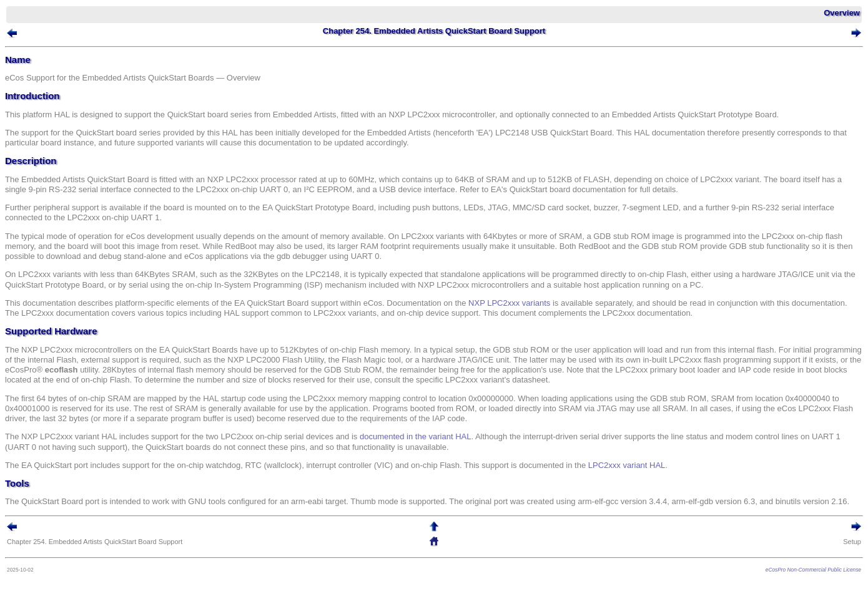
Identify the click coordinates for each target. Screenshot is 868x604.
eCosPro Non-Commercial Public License (813, 570)
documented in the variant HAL (416, 436)
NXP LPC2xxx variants (509, 303)
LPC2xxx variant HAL (627, 465)
